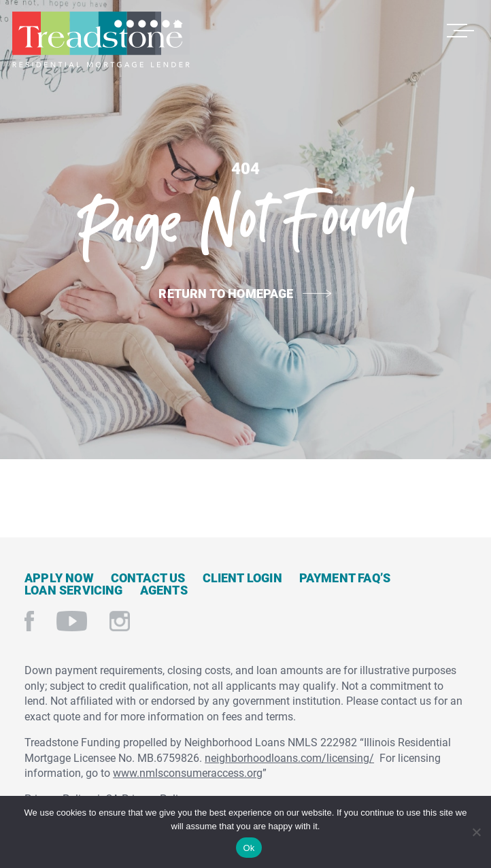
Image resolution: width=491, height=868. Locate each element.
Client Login (242, 578)
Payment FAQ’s (345, 578)
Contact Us (148, 578)
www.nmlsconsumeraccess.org (188, 772)
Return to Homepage (226, 293)
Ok (249, 848)
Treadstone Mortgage (101, 39)
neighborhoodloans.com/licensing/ (289, 757)
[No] (476, 830)
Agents (164, 590)
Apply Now (59, 578)
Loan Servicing (74, 590)
